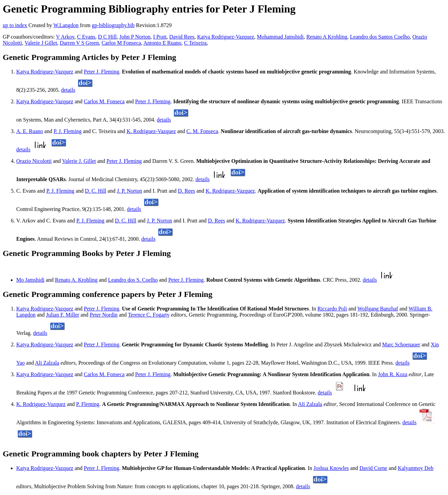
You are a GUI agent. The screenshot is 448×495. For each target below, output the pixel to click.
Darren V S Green (79, 43)
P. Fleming (88, 404)
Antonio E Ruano (163, 43)
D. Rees (186, 191)
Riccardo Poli (332, 309)
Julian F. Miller (63, 315)
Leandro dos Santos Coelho (380, 37)
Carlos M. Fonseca (104, 101)
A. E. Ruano (30, 131)
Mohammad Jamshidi (280, 37)
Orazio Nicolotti (34, 161)
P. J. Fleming (68, 131)
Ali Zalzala (47, 363)
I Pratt (160, 37)
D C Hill (107, 37)
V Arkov (65, 37)
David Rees (182, 37)
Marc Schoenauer (401, 345)
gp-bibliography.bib (113, 25)
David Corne (373, 468)
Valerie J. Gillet (79, 161)
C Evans (86, 37)
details (68, 90)
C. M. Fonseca (202, 131)
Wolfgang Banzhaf (378, 309)
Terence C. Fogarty (149, 315)
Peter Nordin (104, 315)
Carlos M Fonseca (121, 43)
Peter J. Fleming (101, 72)
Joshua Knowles (331, 468)
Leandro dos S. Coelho (133, 280)
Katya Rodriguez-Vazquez (226, 37)
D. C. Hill (96, 191)
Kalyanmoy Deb (416, 468)
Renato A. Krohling (76, 280)
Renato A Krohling (327, 37)
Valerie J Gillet (41, 43)
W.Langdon (66, 25)
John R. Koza (393, 374)
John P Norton (135, 37)
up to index (15, 25)
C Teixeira (196, 43)
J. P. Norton (130, 191)
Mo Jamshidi (30, 280)
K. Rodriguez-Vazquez (151, 131)
